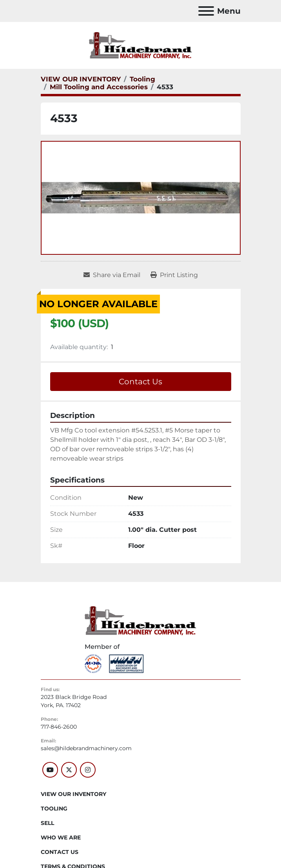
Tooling (54, 809)
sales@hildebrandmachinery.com (86, 748)
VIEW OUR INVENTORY (73, 794)
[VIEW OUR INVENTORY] (81, 79)
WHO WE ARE (61, 837)
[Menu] (206, 11)
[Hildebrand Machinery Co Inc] (140, 620)
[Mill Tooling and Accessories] (99, 87)
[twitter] (69, 770)
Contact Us (140, 382)
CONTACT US (60, 852)
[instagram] (88, 770)
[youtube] (50, 770)
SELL (47, 823)
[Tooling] (142, 79)
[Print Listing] (174, 275)
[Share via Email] (112, 275)
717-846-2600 (59, 727)
